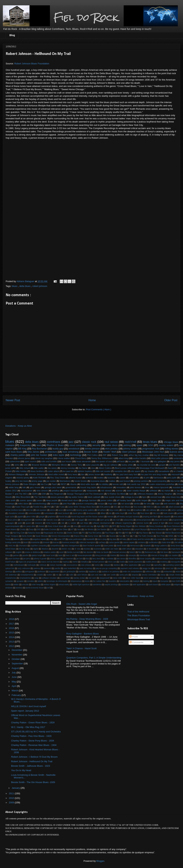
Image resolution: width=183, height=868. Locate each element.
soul (39, 445)
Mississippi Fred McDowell (152, 468)
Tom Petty (161, 536)
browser (46, 542)
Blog (12, 35)
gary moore (35, 487)
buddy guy (58, 449)
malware (10, 445)
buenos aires (176, 452)
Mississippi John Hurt (153, 452)
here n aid (70, 555)
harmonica (158, 478)
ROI (127, 533)
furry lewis (73, 474)
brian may (126, 510)
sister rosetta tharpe (136, 491)
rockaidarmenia (27, 575)
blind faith (170, 539)
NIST (171, 529)
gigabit (20, 517)
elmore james (24, 458)
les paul (132, 461)
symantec (9, 581)
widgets (177, 585)
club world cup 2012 (136, 484)
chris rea (12, 546)
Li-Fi (112, 529)
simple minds (175, 575)
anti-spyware (41, 510)
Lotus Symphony (124, 529)
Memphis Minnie (59, 465)
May (14, 682)
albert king (123, 458)
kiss (87, 559)
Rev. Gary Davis (58, 478)
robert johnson (40, 286)
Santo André (27, 536)
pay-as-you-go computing (106, 568)
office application (131, 565)
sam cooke (111, 575)
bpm (144, 497)
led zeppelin (166, 517)
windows (9, 588)
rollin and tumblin (49, 461)
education (139, 549)
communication (34, 513)
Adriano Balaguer (17, 474)
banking (70, 510)
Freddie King (38, 507)
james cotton (107, 500)
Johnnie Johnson (37, 474)
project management (73, 491)
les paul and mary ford (127, 474)
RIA (120, 533)
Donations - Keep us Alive (19, 426)
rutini (71, 575)
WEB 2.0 (150, 507)
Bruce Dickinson (173, 526)
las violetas (109, 559)
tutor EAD (176, 581)
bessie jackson (58, 497)
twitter (16, 585)
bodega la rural (132, 497)
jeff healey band (124, 500)
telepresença (76, 581)
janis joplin (172, 478)
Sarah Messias (42, 536)
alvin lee (29, 510)
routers (49, 575)
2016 (12, 628)
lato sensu (121, 559)
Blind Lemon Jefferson (125, 468)
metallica (84, 562)
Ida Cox (44, 484)
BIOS (107, 526)
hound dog (63, 517)
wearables (125, 585)
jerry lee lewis (22, 481)
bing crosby (114, 510)
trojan (157, 504)
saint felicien (82, 575)
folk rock (156, 513)
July (14, 673)
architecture (51, 452)
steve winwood (150, 578)
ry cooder (72, 523)
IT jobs (62, 507)
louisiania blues (98, 481)
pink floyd (67, 504)
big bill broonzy (161, 455)
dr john (147, 478)
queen (28, 523)
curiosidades (49, 513)
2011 (12, 793)
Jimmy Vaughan (165, 494)
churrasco (23, 546)
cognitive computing (39, 546)
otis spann (136, 471)
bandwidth (90, 539)
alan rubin (161, 507)
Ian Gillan (64, 529)
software (153, 491)
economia (98, 549)
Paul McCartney (95, 533)
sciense (119, 491)
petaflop (56, 491)
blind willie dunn (88, 484)
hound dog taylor (88, 487)
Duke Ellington (30, 484)
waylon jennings (111, 585)
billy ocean (158, 539)
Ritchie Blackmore (173, 533)
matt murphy (66, 520)
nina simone (42, 491)
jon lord (79, 559)
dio (110, 513)
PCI (83, 533)
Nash (7, 533)
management (26, 520)
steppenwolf (105, 578)
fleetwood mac (151, 552)
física (7, 555)
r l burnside (145, 461)
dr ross (77, 549)
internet (110, 517)
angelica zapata (39, 539)
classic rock (89, 442)
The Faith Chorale (146, 536)
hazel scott (50, 555)
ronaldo (40, 575)
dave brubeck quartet (92, 546)
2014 (12, 637)
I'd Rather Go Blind (116, 494)
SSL (115, 507)
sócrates (31, 581)
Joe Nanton (102, 529)
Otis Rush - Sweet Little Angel (82, 604)
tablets (40, 581)
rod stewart (106, 491)
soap (37, 578)
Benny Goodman (156, 526)
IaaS (131, 494)
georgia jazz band (53, 487)
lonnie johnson (92, 449)
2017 (12, 624)
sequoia (135, 575)
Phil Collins (92, 455)
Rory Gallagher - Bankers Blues (83, 634)
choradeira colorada (16, 513)
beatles (100, 478)
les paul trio (68, 471)
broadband (138, 510)
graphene (52, 517)
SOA (150, 445)
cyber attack (53, 471)
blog (179, 539)
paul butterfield (70, 568)
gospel (162, 465)
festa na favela (102, 552)
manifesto (39, 520)
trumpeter (165, 581)
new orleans (86, 565)
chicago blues (171, 442)
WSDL (171, 536)
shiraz (163, 575)
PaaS (54, 484)
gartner (16, 555)
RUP (134, 533)
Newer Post (13, 400)
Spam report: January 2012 (25, 711)
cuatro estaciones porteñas (162, 484)
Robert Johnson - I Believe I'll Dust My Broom (34, 757)
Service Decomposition (61, 536)
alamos (17, 539)
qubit (20, 523)
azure (61, 510)
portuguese (30, 572)
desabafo (147, 546)
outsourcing (128, 520)
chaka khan (166, 542)
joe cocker (51, 481)
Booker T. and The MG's (17, 494)
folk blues (164, 552)
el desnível (151, 549)
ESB (44, 494)
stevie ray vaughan (44, 458)
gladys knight (37, 555)
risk (63, 523)
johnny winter (130, 449)
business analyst (69, 542)
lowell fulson (10, 562)
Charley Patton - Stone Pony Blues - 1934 (32, 741)
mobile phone (151, 562)
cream (39, 500)
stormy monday (68, 468)
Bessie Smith (91, 452)
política (19, 572)
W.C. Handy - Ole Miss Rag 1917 (28, 727)
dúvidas (87, 549)
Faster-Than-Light (22, 507)
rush (64, 575)
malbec (112, 481)
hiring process (101, 555)
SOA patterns (105, 507)
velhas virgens (50, 585)
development (92, 513)
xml (48, 588)
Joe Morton (89, 529)
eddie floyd (132, 513)
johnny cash (55, 559)
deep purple (52, 500)
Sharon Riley (79, 536)
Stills (104, 536)
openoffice (158, 565)
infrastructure (106, 487)
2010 (12, 798)
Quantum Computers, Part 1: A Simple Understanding (94, 658)
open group (105, 520)
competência (56, 546)
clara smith (10, 500)
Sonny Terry (76, 465)
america (26, 539)
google (42, 517)
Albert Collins (105, 468)
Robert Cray (117, 455)
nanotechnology (40, 504)
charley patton (18, 455)
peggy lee (147, 568)
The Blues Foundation (139, 615)
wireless (19, 588)
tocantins (112, 581)
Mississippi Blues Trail (139, 619)
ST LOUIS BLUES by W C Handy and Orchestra (36, 732)
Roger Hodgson (12, 536)
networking (92, 520)
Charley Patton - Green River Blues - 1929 (33, 723)
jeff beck (121, 461)
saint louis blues (14, 452)
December (17, 650)
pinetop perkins (141, 481)
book (26, 542)
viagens (9, 478)
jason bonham (14, 559)
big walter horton (76, 497)
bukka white (127, 465)
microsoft (176, 474)
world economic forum (35, 588)
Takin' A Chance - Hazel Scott (81, 648)
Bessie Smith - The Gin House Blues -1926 (33, 782)
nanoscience (27, 491)
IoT (72, 529)
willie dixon (112, 445)
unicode (25, 585)
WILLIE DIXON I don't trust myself (28, 706)
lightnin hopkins (85, 471)
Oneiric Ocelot (73, 533)
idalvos (122, 555)
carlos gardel (114, 542)
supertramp (175, 578)
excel (61, 552)
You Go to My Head (21, 770)
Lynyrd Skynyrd (141, 529)
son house (67, 461)
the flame (83, 468)
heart (60, 555)
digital (36, 549)
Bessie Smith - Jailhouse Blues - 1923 (30, 766)
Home (92, 400)
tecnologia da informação (57, 581)
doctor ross (66, 549)
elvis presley (112, 449)
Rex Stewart (157, 533)
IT (55, 507)
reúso (178, 572)
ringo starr (113, 504)
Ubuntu (73, 484)
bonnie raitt (118, 484)
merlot (75, 562)
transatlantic (164, 471)
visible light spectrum (81, 585)
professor (41, 572)
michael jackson (98, 562)
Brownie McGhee (40, 465)
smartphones (11, 578)
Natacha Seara (34, 533)
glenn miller (31, 517)
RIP (105, 455)
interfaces (143, 555)
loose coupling (146, 559)
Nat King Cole (19, 533)
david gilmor (78, 513)
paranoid (47, 568)
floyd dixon (145, 513)
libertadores (65, 481)
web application (139, 585)
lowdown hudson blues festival (168, 559)
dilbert (103, 513)
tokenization (124, 581)
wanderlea (97, 585)
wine (26, 465)
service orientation (149, 575)
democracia (135, 546)
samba (137, 504)
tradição (136, 581)
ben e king (102, 539)
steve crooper (174, 523)
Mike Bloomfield (23, 497)
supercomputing (159, 481)
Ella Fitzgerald (56, 494)
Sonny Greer (93, 536)
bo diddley (104, 484)
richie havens (52, 523)
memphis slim (121, 471)
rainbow (82, 572)
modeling (164, 562)
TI (134, 536)
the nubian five (99, 581)
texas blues (150, 442)
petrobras (158, 568)
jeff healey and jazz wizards (128, 517)
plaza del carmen (162, 520)
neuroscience (72, 565)
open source (30, 461)
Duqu (31, 529)
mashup (66, 562)
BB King (22, 449)
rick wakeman (11, 575)
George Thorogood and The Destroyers (85, 494)
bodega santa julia (13, 542)
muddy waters (166, 445)
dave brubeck (64, 513)
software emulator (49, 578)
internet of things (158, 555)
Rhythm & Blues (55, 445)
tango (8, 465)
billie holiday (21, 471)
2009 (12, 802)
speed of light (158, 523)
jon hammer (68, 559)
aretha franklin (140, 458)
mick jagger (79, 520)
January (16, 788)
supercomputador (13, 526)
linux (147, 487)
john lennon (136, 487)
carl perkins (134, 478)
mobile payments (135, 562)
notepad (107, 565)
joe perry (27, 559)
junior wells (10, 468)
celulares (142, 542)
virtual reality (64, 585)
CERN (35, 494)
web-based (153, 585)
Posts (134, 637)
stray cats (163, 578)
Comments (136, 642)
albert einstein (174, 507)
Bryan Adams (11, 529)
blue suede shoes (112, 497)
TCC (128, 536)
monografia (176, 562)
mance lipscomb (161, 487)
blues (15, 286)
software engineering (123, 523)
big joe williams (111, 465)
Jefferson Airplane (145, 494)
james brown (94, 474)
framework (176, 552)
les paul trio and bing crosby (154, 474)
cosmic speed (26, 500)
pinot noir (170, 568)
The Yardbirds (41, 497)
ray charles (149, 471)
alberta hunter (75, 478)
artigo (52, 539)
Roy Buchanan (40, 449)
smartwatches (25, 578)
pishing (127, 445)
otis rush (116, 520)
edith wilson (127, 549)
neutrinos (55, 504)
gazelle (25, 555)
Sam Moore (125, 507)
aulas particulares (76, 539)
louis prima (13, 520)
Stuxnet (112, 536)
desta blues (175, 546)
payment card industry (130, 568)
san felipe (84, 523)
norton (97, 565)
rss (57, 575)
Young (8, 539)
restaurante (92, 491)
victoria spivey (23, 478)
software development (102, 523)
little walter (39, 468)
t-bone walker (64, 458)
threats (42, 526)
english (19, 552)
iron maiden (173, 555)
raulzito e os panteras (111, 572)
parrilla (57, 568)
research (39, 523)
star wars (92, 578)
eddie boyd (120, 513)
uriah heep (36, 585)
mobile (122, 562)
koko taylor (59, 455)
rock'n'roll (130, 442)
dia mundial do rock (146, 465)
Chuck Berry (81, 458)
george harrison (89, 500)
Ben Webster (140, 526)
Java (79, 529)
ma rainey (52, 468)
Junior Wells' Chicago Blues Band (82, 507)
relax (159, 572)
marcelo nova (52, 520)
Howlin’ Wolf (110, 452)
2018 (12, 619)
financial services (119, 552)
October (16, 659)
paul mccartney (86, 568)
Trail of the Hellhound (138, 612)
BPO (114, 526)
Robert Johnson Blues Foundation (32, 64)
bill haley (123, 539)
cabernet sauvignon (87, 542)
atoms (53, 510)
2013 (12, 642)
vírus (76, 526)
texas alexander (84, 461)
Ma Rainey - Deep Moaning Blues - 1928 (87, 619)
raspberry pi (93, 572)
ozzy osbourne (24, 568)
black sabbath (94, 497)
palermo (37, 568)
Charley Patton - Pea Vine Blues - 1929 (31, 736)
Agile (99, 526)
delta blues (25, 286)
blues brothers (37, 471)
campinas (164, 510)
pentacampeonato (144, 520)
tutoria (8, 585)
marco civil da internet (50, 562)
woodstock (74, 449)
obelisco (117, 565)
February (17, 695)
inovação (133, 555)
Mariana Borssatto (158, 529)
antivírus (89, 478)
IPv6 (49, 507)
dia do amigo (24, 549)
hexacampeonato (85, 555)
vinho (17, 465)
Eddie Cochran (50, 529)
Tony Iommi (138, 507)
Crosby (23, 529)
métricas (43, 565)
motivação (32, 565)
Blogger (100, 861)
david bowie (122, 546)
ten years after (29, 526)
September (18, 663)
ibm (83, 474)
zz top (177, 491)
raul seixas (111, 442)
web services (170, 504)
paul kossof (125, 481)
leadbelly (108, 474)
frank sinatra (169, 513)
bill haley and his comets (140, 539)
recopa (101, 504)
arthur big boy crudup (139, 455)
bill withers (102, 510)
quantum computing (85, 504)
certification (153, 542)
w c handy (178, 471)
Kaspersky (25, 445)
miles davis (23, 504)
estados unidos (50, 552)
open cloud (146, 565)
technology (76, 455)
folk (24, 487)
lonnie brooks (81, 481)
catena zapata (129, 542)
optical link (10, 568)
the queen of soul (104, 461)
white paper (166, 585)
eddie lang (14, 487)
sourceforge (65, 578)
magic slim (156, 500)
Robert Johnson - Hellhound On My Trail (32, 761)
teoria (87, 581)
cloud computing (78, 445)
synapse (20, 581)
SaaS (170, 468)
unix (68, 526)
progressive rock (151, 449)
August (16, 668)
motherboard (19, 565)
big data (113, 539)
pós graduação (69, 572)
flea (140, 552)
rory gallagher (160, 461)
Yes (179, 536)
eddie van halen (112, 549)
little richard (25, 468)
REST (63, 484)
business (112, 478)
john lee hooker (39, 455)
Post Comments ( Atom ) (99, 409)
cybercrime (15, 461)
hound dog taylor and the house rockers (87, 517)
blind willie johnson (160, 458)
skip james (175, 461)
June (15, 677)
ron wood (125, 504)
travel (155, 581)
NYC (178, 529)
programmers (54, 572)
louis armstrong (70, 452)
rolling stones (171, 449)
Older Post (171, 400)
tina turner (175, 481)
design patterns (161, 546)
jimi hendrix (174, 465)
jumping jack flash (150, 517)
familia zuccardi (73, 552)
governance (71, 487)
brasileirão (35, 542)
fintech (132, 552)
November (17, 655)
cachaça (102, 542)
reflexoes (149, 572)
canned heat (156, 497)
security (96, 445)
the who (147, 504)
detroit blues (10, 549)
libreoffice (133, 559)
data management (72, 546)
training (146, 581)
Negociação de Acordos (53, 533)
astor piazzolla (93, 465)
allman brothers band (14, 510)
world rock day (87, 526)
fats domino (88, 552)
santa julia (124, 575)
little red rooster (103, 471)
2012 (12, 646)
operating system (173, 565)
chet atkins (179, 542)
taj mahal (166, 491)
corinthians (54, 442)
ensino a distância (33, 552)
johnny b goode (40, 559)
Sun (121, 536)
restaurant (168, 572)
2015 (12, 633)
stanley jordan (79, 578)
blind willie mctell (56, 474)
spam (139, 445)
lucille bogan (141, 500)
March (15, 691)
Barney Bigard (126, 526)
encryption (163, 549)
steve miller (118, 578)
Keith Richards (40, 478)
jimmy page (37, 481)
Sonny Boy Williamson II (102, 458)
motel (8, 565)
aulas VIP (61, 539)
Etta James (33, 452)
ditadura (45, 549)
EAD (39, 529)
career (122, 478)
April (14, 686)
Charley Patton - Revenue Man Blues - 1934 (34, 745)
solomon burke (142, 523)
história (113, 555)
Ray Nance (144, 533)
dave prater (109, 546)
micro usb (112, 562)
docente (55, 549)
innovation (121, 487)
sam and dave (97, 575)
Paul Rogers (110, 533)
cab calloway (151, 510)
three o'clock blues (56, 526)
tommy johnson (12, 484)
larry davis (97, 559)
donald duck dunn (70, 500)
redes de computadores (133, 572)
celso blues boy (173, 497)
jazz (71, 442)
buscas (56, 542)
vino (93, 468)
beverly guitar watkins (85, 510)
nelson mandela (56, 565)
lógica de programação (28, 562)
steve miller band (133, 578)
